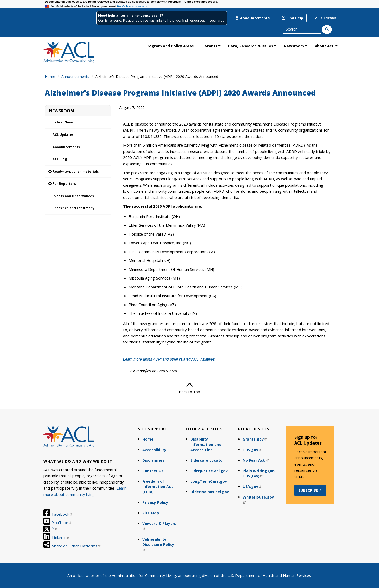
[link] (78, 172)
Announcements (252, 18)
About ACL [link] (324, 46)
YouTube (62, 522)
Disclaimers (153, 460)
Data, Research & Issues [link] (250, 46)
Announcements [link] (66, 147)
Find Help (292, 18)
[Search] (327, 29)
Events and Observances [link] (73, 196)
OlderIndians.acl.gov (210, 492)
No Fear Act (256, 460)
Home (50, 76)
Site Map (151, 513)
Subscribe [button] (310, 490)
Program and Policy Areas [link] (169, 46)
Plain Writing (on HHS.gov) (259, 473)
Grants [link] (211, 46)
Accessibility (154, 450)
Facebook (63, 514)
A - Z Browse (326, 18)
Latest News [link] (63, 122)
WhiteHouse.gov (258, 499)
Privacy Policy (155, 502)
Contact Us (153, 471)
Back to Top (189, 388)
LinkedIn (61, 537)
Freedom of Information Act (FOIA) (158, 487)
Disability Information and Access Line (206, 444)
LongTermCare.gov (209, 481)
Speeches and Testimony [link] (74, 208)
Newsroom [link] (294, 46)
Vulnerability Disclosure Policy (158, 544)
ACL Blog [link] (60, 159)
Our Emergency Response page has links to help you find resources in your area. (162, 20)
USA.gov (252, 487)
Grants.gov (255, 439)
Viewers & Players (159, 525)
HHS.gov (252, 450)
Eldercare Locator (207, 460)
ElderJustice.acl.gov (209, 471)
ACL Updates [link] (63, 135)
